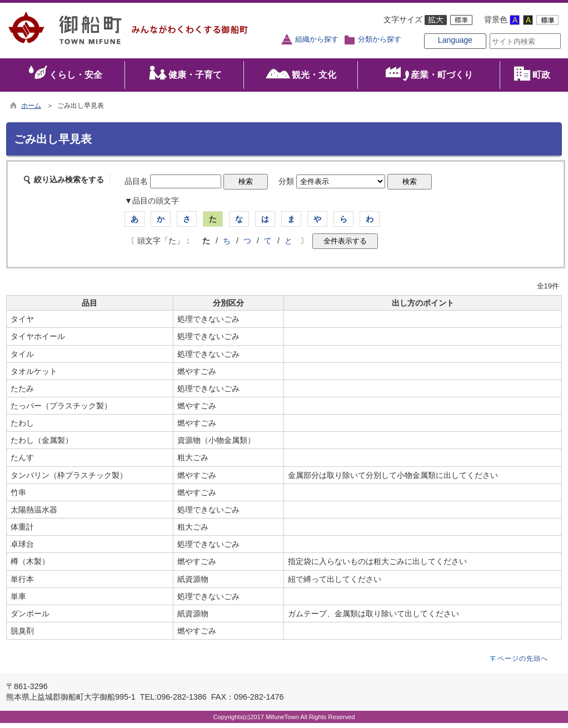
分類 (286, 186)
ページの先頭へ (523, 664)
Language (437, 51)
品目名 (136, 186)
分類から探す (380, 39)
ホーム (31, 110)
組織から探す (317, 39)
